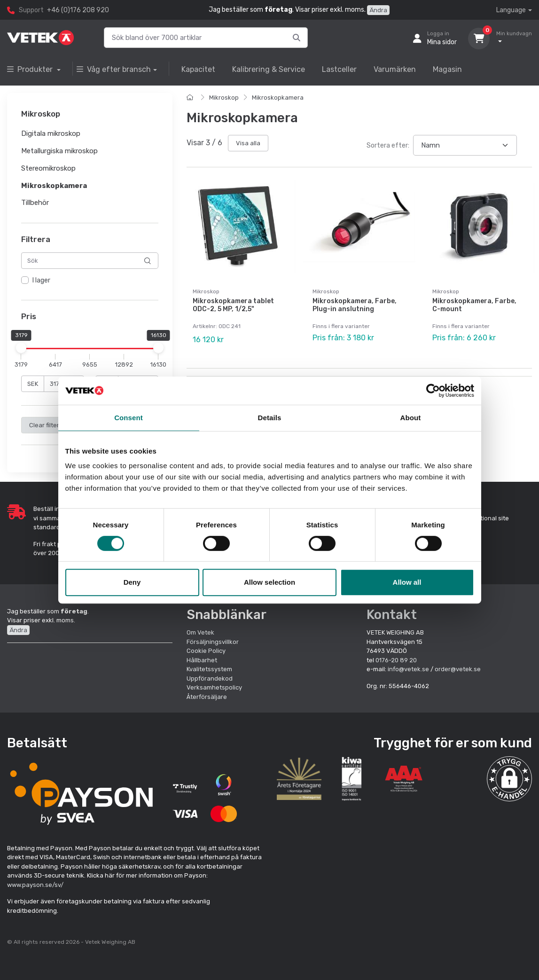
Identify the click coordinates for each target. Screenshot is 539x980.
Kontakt (392, 615)
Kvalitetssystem (209, 669)
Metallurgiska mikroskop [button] (59, 151)
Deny (132, 582)
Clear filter (44, 425)
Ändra (378, 10)
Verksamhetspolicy (214, 687)
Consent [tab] (129, 418)
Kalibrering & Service (269, 69)
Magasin (447, 69)
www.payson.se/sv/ (35, 885)
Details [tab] (270, 418)
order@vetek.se (458, 669)
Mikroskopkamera (278, 98)
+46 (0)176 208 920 (78, 10)
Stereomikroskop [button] (48, 168)
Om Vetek (200, 632)
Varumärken (395, 69)
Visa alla (248, 143)
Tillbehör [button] (35, 203)
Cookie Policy (206, 651)
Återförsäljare (207, 697)
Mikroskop (224, 98)
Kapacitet (198, 69)
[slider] (21, 348)
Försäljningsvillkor (213, 642)
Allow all (407, 582)
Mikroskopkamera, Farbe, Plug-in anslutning (355, 305)
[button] (509, 779)
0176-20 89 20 (396, 660)
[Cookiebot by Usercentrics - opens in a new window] (433, 391)
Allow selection (269, 582)
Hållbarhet (202, 660)
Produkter (31, 69)
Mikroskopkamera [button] (54, 186)
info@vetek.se (408, 669)
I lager (41, 281)
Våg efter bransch (114, 69)
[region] (90, 281)
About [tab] (411, 418)
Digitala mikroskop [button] (51, 134)
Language (511, 10)
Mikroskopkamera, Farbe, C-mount (474, 305)
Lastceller (339, 69)
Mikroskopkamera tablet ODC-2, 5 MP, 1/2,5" (233, 305)
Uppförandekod (210, 678)
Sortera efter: (388, 145)
